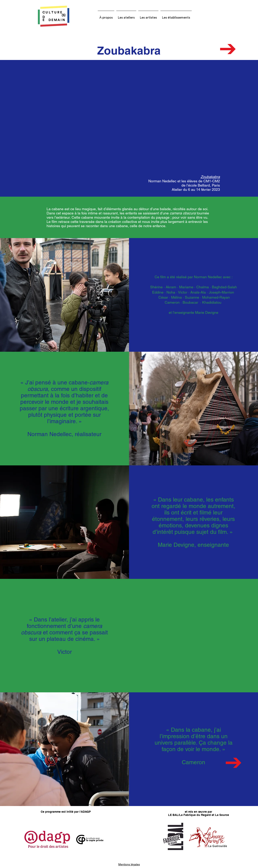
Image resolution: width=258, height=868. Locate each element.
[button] (106, 16)
